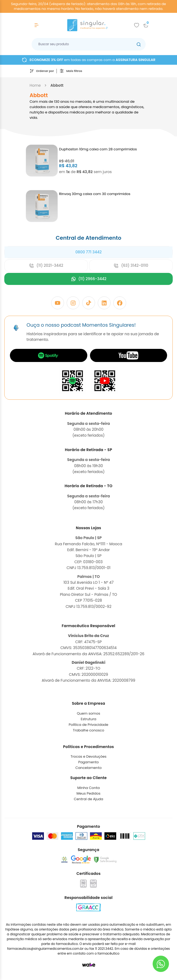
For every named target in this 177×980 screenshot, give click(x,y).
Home (35, 85)
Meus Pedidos (88, 793)
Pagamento (88, 762)
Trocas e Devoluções (88, 756)
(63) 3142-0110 (131, 266)
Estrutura (88, 719)
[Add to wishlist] (137, 25)
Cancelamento (89, 768)
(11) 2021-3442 (46, 266)
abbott (57, 85)
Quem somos (88, 713)
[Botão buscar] (139, 44)
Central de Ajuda (89, 799)
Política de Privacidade (89, 725)
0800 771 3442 (88, 252)
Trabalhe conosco (88, 730)
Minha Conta (89, 788)
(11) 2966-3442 (89, 279)
